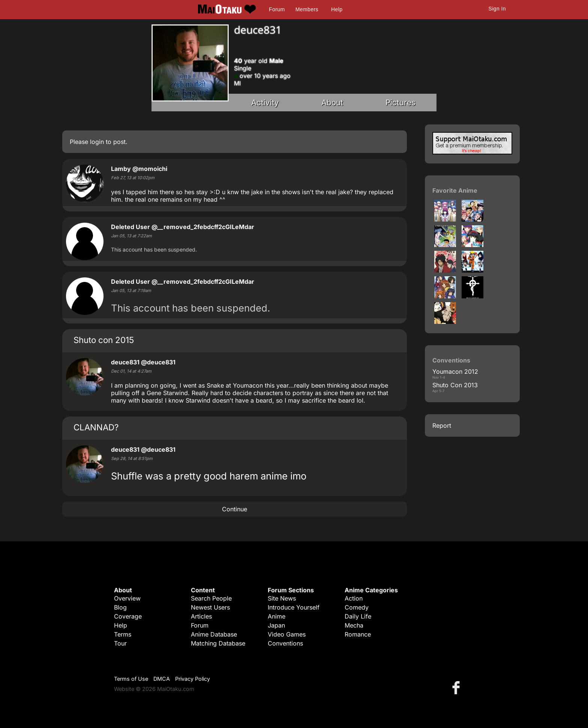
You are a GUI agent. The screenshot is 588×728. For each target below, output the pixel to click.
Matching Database (218, 643)
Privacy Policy (193, 679)
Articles (201, 616)
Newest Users (210, 607)
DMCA (162, 679)
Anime (277, 616)
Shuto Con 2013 (455, 385)
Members (307, 9)
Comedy (357, 607)
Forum (277, 9)
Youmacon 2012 (455, 371)
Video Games (287, 634)
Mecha (354, 625)
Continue (235, 509)
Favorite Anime (455, 190)
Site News (282, 598)
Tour (120, 643)
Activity (265, 103)
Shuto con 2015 (104, 340)
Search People (211, 598)
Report (442, 425)
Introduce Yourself (294, 607)
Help (337, 9)
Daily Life (358, 616)
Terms (123, 634)
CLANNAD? (96, 427)
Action (354, 598)
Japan (276, 625)
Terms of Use (131, 679)
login (97, 142)
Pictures (400, 103)
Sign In (497, 9)
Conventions (285, 643)
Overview (127, 598)
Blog (120, 607)
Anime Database (214, 634)
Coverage (128, 616)
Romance (358, 634)
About (332, 103)
